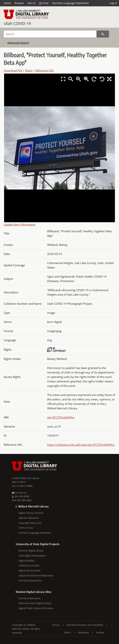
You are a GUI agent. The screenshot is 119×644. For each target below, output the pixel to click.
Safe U (67, 632)
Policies (100, 632)
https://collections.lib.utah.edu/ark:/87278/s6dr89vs (81, 445)
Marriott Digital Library (31, 551)
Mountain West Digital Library (35, 603)
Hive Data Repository (30, 580)
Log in (113, 3)
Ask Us (32, 3)
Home (7, 3)
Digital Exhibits (27, 561)
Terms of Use (26, 528)
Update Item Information (20, 224)
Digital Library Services (31, 513)
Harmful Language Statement (70, 3)
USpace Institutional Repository (36, 575)
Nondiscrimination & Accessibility (85, 625)
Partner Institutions (29, 598)
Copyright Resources (30, 523)
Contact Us (19, 493)
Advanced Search (18, 43)
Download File (13, 70)
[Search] (50, 34)
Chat (44, 3)
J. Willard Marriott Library (26, 478)
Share (29, 70)
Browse (19, 3)
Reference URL (45, 70)
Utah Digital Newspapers (32, 556)
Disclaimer (83, 632)
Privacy (56, 625)
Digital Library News (30, 570)
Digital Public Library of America (36, 608)
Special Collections (29, 518)
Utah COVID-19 (17, 23)
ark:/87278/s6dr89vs (61, 417)
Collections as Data (29, 565)
